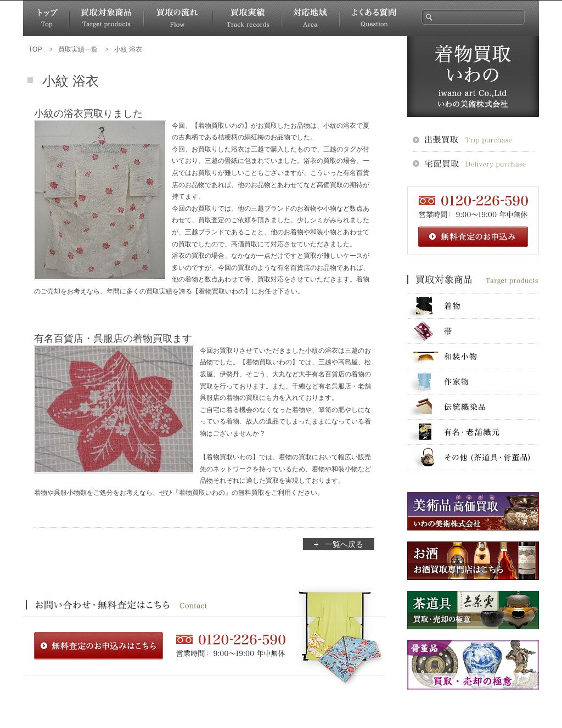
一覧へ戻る (344, 544)
